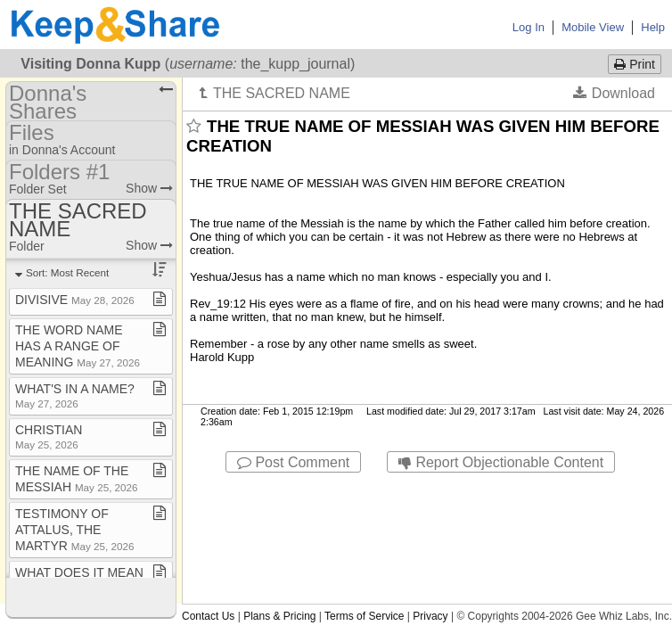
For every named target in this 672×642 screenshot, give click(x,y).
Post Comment (293, 462)
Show (149, 188)
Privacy (430, 616)
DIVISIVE (75, 300)
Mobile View (593, 27)
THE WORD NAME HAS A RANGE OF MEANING (78, 346)
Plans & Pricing (279, 616)
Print (635, 64)
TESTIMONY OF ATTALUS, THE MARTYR (74, 530)
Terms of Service (364, 616)
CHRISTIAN (49, 436)
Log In (529, 27)
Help (653, 27)
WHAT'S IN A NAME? (75, 395)
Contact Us (208, 616)
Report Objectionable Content (501, 462)
